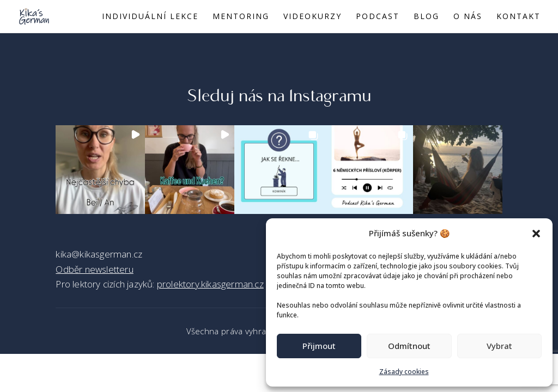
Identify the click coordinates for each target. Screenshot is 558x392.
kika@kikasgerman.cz (99, 254)
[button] (536, 234)
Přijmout (319, 346)
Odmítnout (409, 346)
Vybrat (499, 346)
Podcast (378, 17)
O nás (468, 17)
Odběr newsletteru (94, 269)
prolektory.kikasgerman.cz (210, 284)
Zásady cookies (404, 372)
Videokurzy (313, 17)
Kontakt (518, 17)
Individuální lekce (150, 17)
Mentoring (241, 17)
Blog (426, 17)
